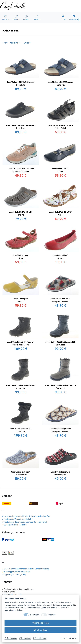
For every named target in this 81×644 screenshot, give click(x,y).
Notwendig (35, 615)
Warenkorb (74, 18)
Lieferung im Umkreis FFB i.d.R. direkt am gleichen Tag (26, 516)
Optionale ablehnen (40, 623)
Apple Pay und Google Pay (14, 575)
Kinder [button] (36, 17)
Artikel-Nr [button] (14, 43)
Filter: (5, 43)
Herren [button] (15, 17)
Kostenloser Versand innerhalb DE (17, 519)
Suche (63, 17)
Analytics (52, 615)
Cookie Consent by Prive (68, 638)
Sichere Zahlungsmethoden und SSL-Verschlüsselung (25, 569)
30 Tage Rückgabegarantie (14, 525)
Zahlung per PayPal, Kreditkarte (16, 572)
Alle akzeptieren (40, 630)
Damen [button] (26, 17)
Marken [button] (5, 17)
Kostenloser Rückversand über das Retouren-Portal (24, 522)
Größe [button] (27, 43)
